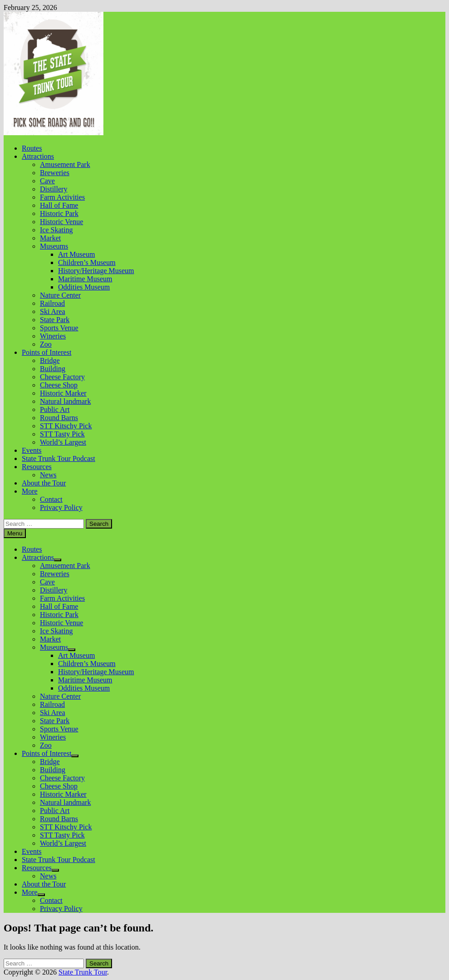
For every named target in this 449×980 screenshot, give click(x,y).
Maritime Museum (85, 279)
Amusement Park (65, 164)
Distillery (54, 189)
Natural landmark (65, 401)
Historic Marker (63, 393)
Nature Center (60, 295)
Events (32, 450)
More (30, 491)
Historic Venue (61, 222)
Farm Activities (62, 197)
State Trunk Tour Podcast (59, 458)
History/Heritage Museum (96, 271)
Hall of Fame (59, 205)
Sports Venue (59, 328)
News (48, 475)
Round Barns (59, 418)
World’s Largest (63, 442)
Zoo (46, 344)
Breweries (55, 173)
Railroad (52, 303)
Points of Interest (46, 352)
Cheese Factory (62, 377)
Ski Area (53, 311)
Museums (54, 246)
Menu (15, 533)
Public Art (55, 409)
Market (50, 238)
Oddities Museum (84, 287)
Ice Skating (56, 230)
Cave (47, 181)
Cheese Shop (59, 385)
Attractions (38, 156)
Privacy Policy (61, 507)
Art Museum (76, 254)
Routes (32, 148)
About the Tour (44, 483)
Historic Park (59, 213)
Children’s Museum (87, 262)
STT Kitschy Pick (66, 426)
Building (53, 369)
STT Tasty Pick (62, 434)
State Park (55, 320)
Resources (37, 467)
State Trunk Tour (83, 972)
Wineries (53, 336)
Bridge (50, 360)
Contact (51, 499)
